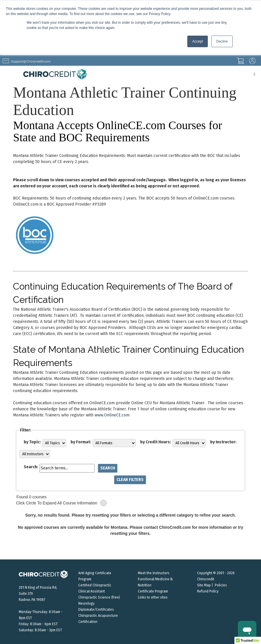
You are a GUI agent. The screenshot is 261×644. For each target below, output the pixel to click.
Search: (31, 467)
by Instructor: (223, 442)
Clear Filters (130, 480)
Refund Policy (208, 591)
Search (108, 468)
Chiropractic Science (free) (99, 597)
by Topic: (32, 442)
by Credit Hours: (156, 442)
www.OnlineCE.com (112, 415)
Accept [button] (198, 41)
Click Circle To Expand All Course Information (61, 503)
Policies (221, 585)
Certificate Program (153, 591)
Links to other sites (153, 597)
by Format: (81, 442)
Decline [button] (222, 41)
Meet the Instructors (154, 573)
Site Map (204, 585)
